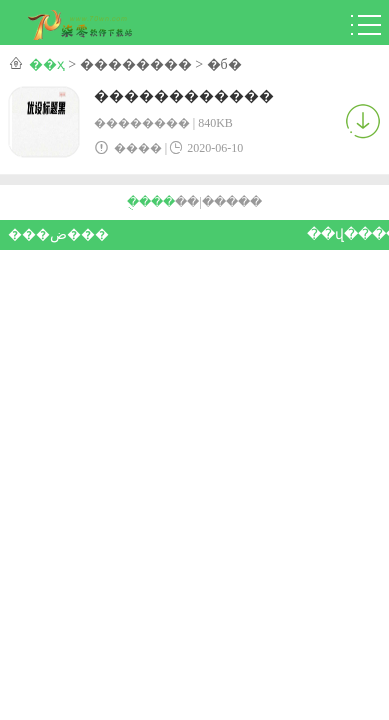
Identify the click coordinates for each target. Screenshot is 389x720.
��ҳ (47, 64)
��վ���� (344, 234)
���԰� (244, 202)
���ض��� (45, 234)
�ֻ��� (151, 202)
